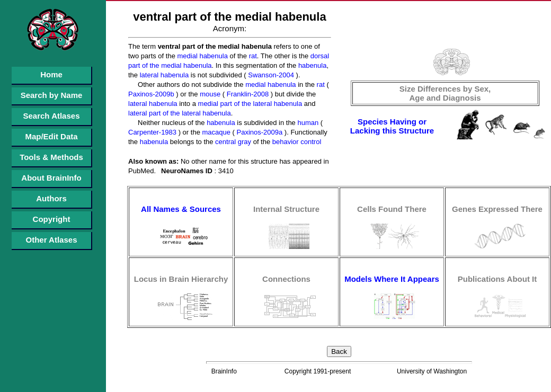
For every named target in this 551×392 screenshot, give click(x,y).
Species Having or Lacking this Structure (392, 126)
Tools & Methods (51, 157)
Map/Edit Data (51, 136)
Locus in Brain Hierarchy (181, 279)
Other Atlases (52, 240)
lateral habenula (163, 75)
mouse (210, 94)
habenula (311, 65)
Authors (51, 198)
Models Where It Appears (392, 279)
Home (51, 74)
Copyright (52, 219)
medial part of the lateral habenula (249, 104)
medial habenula (202, 56)
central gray (233, 142)
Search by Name (52, 95)
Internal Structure (286, 209)
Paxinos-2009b (151, 94)
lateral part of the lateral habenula (180, 113)
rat (252, 56)
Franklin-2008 (247, 94)
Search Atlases (51, 116)
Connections (286, 279)
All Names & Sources (181, 209)
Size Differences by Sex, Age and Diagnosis (445, 93)
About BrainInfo (51, 178)
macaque (215, 132)
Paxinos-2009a (259, 132)
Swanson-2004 (270, 75)
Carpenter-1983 (152, 132)
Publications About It (497, 279)
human (307, 123)
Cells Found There (392, 209)
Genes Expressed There (497, 209)
